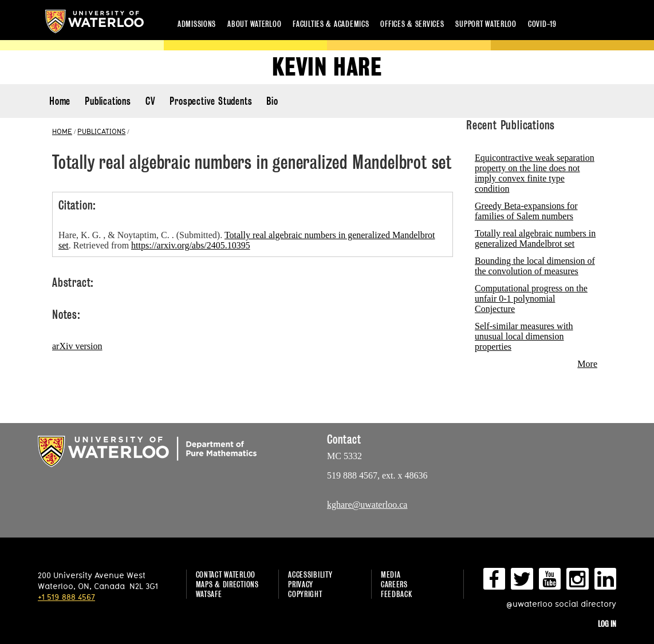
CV (151, 101)
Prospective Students (211, 101)
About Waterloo (254, 24)
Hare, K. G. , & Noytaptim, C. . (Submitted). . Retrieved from (247, 240)
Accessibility (310, 574)
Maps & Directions (227, 584)
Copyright (305, 594)
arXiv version (77, 346)
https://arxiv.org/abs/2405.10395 (191, 245)
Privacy (301, 584)
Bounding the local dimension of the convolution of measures (535, 266)
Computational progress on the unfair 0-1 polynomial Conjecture (531, 299)
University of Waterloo (94, 21)
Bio (272, 101)
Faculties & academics (331, 24)
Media (391, 574)
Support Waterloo (486, 24)
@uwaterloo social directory (561, 604)
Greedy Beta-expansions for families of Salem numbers (526, 211)
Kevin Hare (327, 67)
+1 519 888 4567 (66, 597)
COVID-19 (542, 24)
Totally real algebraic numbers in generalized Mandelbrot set (535, 238)
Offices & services (412, 24)
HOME (62, 131)
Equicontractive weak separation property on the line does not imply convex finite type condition (535, 173)
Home (60, 101)
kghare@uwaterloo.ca (367, 505)
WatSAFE (209, 594)
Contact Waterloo (226, 574)
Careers (394, 584)
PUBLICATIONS (101, 131)
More (587, 364)
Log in (607, 624)
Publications (108, 101)
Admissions (197, 24)
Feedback (397, 594)
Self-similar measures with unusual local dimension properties (524, 336)
